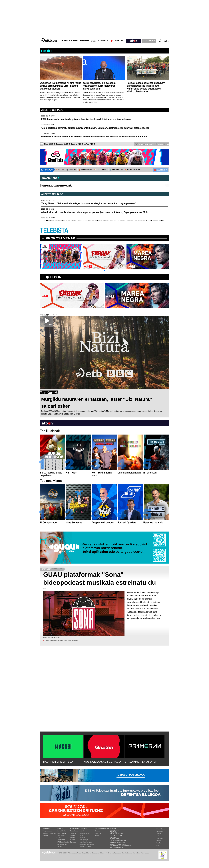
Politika (72, 835)
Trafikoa (114, 832)
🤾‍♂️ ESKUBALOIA (116, 170)
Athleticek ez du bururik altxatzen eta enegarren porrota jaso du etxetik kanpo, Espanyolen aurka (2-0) (95, 212)
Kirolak (75, 41)
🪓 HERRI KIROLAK (132, 170)
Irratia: (60, 829)
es (168, 41)
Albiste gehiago (52, 110)
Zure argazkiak (143, 144)
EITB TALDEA (149, 41)
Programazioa (47, 831)
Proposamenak (60, 238)
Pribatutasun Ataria (74, 853)
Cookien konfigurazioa (113, 853)
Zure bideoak (161, 144)
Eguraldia (73, 842)
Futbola (82, 831)
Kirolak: (83, 829)
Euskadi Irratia (61, 831)
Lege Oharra (87, 853)
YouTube (159, 843)
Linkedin (159, 841)
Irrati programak (62, 844)
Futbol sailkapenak (86, 842)
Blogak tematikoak (118, 844)
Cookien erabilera (98, 853)
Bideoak (45, 835)
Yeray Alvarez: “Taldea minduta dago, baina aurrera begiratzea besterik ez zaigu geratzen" (88, 203)
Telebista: (47, 829)
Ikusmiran (73, 840)
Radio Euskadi (61, 833)
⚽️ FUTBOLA (71, 170)
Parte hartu (115, 839)
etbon (56, 277)
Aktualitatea (74, 831)
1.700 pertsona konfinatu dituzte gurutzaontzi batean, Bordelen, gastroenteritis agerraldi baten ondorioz (95, 128)
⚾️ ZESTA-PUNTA (101, 170)
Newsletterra (161, 829)
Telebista (84, 41)
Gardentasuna (127, 853)
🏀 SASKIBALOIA (85, 170)
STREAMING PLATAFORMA (141, 762)
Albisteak (65, 41)
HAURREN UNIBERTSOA (58, 762)
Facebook (160, 831)
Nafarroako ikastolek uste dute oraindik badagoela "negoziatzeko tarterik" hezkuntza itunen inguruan (94, 137)
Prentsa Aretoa (117, 848)
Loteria (113, 837)
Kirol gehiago (84, 840)
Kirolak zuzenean (85, 846)
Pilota (81, 835)
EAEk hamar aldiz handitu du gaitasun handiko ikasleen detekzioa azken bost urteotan (86, 119)
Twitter (159, 834)
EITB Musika (61, 840)
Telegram (159, 838)
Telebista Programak (49, 833)
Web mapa (145, 853)
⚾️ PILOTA (60, 170)
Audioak (98, 835)
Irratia (94, 41)
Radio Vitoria (61, 835)
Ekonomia (73, 833)
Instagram (160, 836)
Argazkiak (98, 833)
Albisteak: (74, 829)
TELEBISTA (54, 231)
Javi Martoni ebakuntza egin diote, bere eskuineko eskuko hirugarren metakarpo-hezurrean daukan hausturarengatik (102, 221)
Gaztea (59, 838)
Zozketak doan (116, 835)
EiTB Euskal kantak (63, 842)
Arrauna (82, 838)
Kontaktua (137, 853)
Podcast (59, 846)
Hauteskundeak (116, 834)
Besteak (102, 41)
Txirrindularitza (84, 833)
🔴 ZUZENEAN (160, 170)
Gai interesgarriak (118, 841)
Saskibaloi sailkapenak (87, 844)
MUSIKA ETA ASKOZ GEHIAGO (102, 762)
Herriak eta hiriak (117, 842)
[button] (104, 270)
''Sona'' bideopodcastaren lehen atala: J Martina (62, 640)
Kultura (72, 838)
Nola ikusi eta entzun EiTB (121, 846)
